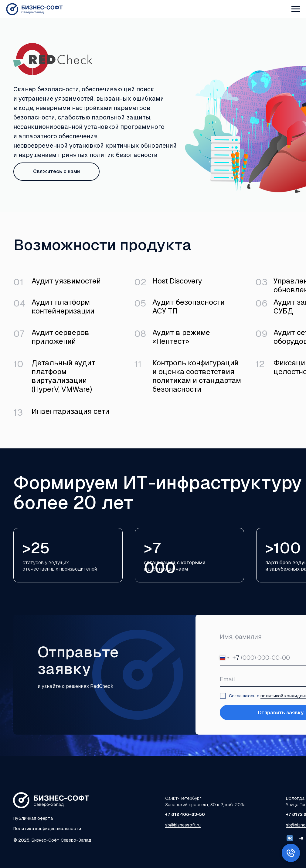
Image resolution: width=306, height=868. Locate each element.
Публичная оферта (33, 818)
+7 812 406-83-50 (185, 814)
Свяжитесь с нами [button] (56, 171)
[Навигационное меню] (296, 9)
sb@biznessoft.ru (183, 825)
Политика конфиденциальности (47, 829)
